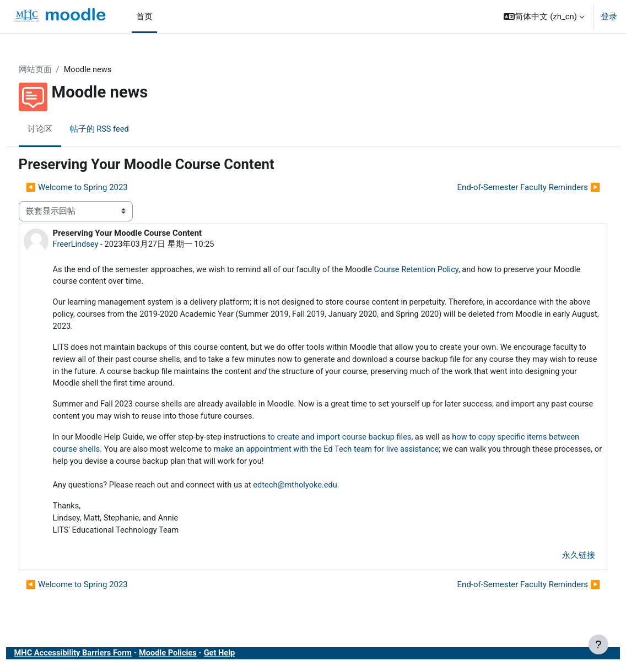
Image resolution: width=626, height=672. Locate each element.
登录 (609, 17)
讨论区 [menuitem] (60, 129)
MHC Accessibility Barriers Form (95, 660)
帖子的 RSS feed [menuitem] (120, 129)
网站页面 (56, 70)
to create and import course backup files (368, 442)
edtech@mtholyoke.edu (323, 491)
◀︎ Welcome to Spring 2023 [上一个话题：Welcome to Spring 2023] (97, 187)
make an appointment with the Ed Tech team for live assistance (387, 454)
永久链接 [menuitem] (558, 562)
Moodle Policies (193, 660)
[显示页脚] (598, 644)
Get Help (246, 660)
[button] (544, 17)
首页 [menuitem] (144, 17)
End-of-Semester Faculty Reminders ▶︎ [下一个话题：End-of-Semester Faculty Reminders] (508, 187)
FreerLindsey (97, 245)
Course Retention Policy (447, 270)
